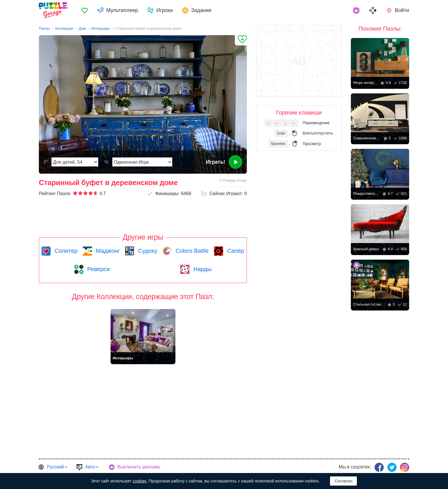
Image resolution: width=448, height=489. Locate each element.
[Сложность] (75, 162)
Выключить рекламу (139, 467)
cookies (139, 481)
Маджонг (107, 251)
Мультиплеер (122, 10)
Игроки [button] (165, 10)
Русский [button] (55, 467)
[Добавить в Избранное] (241, 40)
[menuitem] (85, 10)
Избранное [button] (85, 10)
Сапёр (235, 251)
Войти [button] (402, 10)
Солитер (65, 251)
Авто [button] (90, 467)
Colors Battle (191, 251)
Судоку (147, 251)
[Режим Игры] (142, 162)
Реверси (98, 269)
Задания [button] (201, 10)
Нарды (202, 269)
